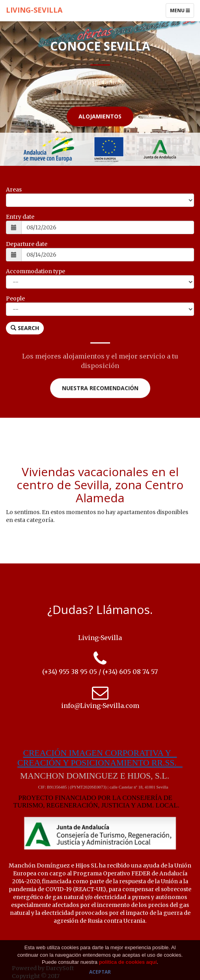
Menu (182, 12)
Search (25, 328)
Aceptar (100, 972)
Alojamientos (100, 116)
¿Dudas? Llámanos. (100, 609)
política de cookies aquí (128, 962)
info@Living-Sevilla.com (100, 706)
